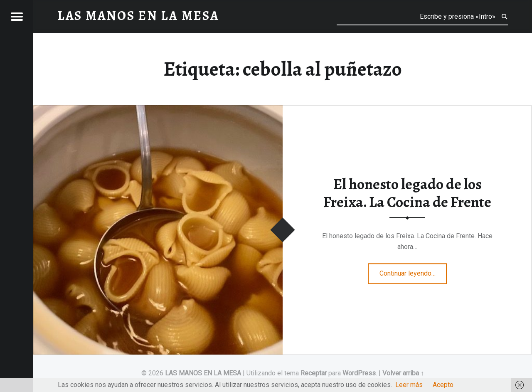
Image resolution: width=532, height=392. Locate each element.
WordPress (359, 373)
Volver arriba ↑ (403, 373)
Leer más (409, 385)
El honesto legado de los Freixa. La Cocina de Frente (407, 194)
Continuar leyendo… (413, 271)
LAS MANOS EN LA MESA (203, 373)
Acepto (443, 385)
